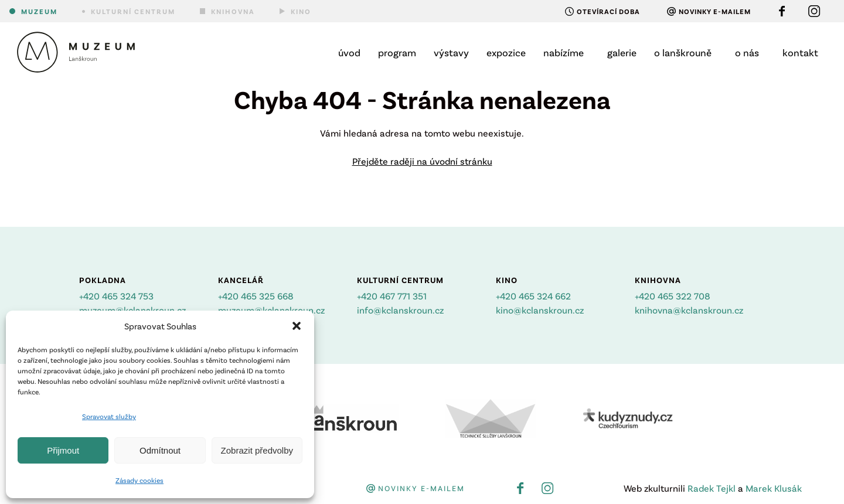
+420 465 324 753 (116, 296)
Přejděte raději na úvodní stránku (422, 161)
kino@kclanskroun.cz (540, 310)
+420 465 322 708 (673, 296)
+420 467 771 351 (392, 296)
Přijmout (63, 450)
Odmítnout (160, 450)
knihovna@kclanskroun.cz (689, 310)
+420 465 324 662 (533, 296)
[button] (297, 326)
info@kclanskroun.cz (400, 310)
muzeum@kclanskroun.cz (132, 310)
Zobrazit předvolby (257, 450)
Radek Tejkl (712, 488)
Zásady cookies (139, 480)
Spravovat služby (109, 416)
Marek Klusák (774, 488)
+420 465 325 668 (256, 296)
